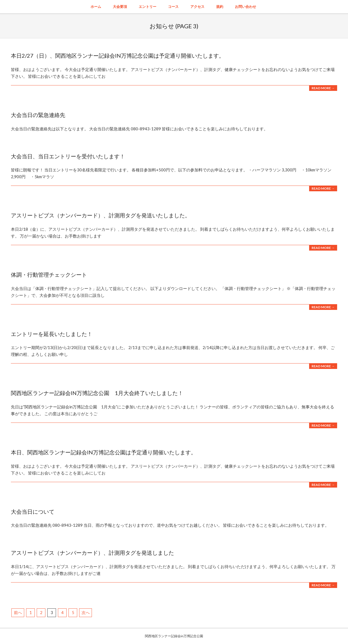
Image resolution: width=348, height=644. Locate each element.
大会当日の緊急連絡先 (38, 115)
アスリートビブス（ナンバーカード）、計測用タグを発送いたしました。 (101, 215)
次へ (86, 612)
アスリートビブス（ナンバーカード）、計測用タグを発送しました (92, 553)
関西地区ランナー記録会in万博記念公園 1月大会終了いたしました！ (97, 393)
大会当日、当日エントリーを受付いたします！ (68, 156)
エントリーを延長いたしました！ (52, 334)
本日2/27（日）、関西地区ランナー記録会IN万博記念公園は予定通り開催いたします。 (118, 56)
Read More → (323, 88)
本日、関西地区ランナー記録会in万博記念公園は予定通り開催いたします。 (104, 452)
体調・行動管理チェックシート (49, 275)
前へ (18, 612)
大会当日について (33, 511)
